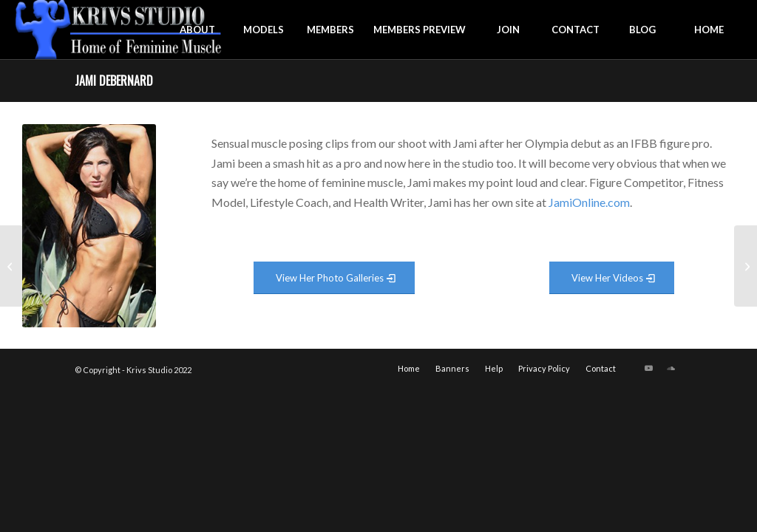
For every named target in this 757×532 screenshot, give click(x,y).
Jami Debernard (114, 81)
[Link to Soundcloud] (671, 368)
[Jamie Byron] (11, 266)
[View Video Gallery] (612, 278)
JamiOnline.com (589, 202)
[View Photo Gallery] (334, 278)
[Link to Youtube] (649, 368)
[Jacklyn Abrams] (746, 266)
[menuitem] (197, 30)
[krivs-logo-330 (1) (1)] (119, 30)
